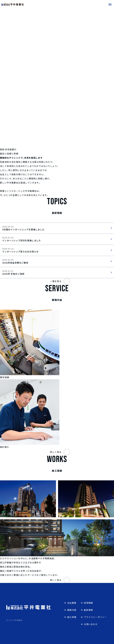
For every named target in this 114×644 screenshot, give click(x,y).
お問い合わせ (91, 624)
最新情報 (88, 610)
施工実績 (72, 617)
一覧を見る (60, 281)
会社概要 (72, 603)
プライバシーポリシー (95, 617)
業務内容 (72, 610)
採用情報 (88, 603)
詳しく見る (60, 452)
